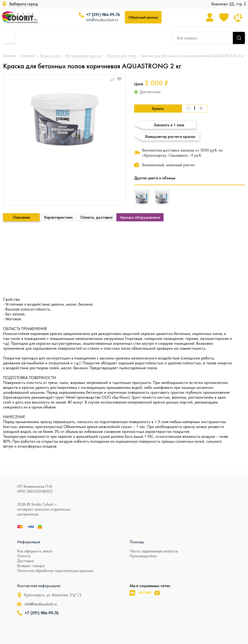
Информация (29, 542)
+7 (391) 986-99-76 (103, 15)
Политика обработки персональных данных (55, 571)
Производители (143, 556)
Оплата (24, 556)
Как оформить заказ (35, 551)
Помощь (137, 542)
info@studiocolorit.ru (102, 20)
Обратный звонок (143, 17)
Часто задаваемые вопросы (154, 551)
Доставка (26, 561)
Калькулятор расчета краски (170, 136)
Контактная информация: (39, 586)
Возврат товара (31, 566)
